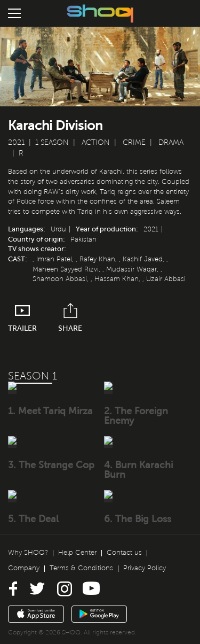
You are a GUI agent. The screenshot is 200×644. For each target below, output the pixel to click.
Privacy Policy (145, 567)
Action (96, 142)
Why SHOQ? (28, 552)
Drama (171, 142)
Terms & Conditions (81, 567)
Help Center (77, 552)
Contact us (124, 552)
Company (24, 567)
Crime (134, 142)
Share (70, 318)
